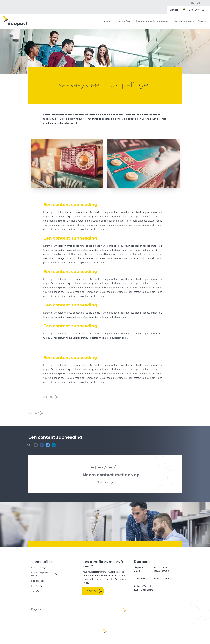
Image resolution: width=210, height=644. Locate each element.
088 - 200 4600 (160, 567)
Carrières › (175, 10)
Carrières (36, 586)
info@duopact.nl (161, 571)
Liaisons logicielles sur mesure (42, 574)
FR (204, 3)
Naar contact (105, 482)
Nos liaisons (37, 581)
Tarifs (34, 591)
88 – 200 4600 (197, 10)
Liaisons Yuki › (124, 21)
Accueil (108, 21)
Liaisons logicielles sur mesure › (153, 21)
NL (193, 3)
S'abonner (91, 591)
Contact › (203, 21)
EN (198, 3)
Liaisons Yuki (37, 568)
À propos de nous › (184, 21)
